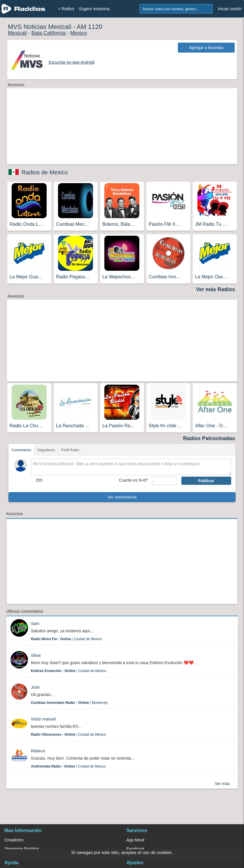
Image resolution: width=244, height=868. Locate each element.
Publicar (206, 481)
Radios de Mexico (45, 172)
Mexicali (17, 33)
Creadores (14, 840)
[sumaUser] (164, 481)
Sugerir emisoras (94, 9)
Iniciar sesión (230, 9)
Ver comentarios (122, 497)
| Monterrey (69, 703)
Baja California (49, 33)
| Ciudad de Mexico (66, 639)
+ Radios (66, 9)
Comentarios (21, 450)
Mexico (79, 33)
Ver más (222, 784)
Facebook (135, 849)
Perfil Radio (70, 450)
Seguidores (46, 450)
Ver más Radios (215, 289)
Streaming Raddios (22, 849)
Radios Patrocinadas (209, 438)
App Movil (135, 840)
